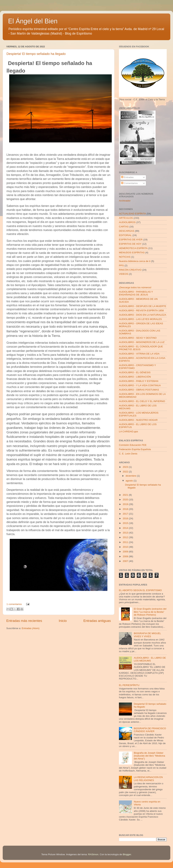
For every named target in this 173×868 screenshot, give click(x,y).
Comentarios (129, 183)
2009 (126, 552)
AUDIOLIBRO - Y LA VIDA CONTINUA (140, 385)
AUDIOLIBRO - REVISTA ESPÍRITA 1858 (141, 310)
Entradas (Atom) (31, 628)
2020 (126, 500)
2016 (126, 518)
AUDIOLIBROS (127, 222)
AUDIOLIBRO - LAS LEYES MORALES (140, 319)
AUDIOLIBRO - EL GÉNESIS (135, 372)
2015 (126, 523)
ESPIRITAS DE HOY (130, 244)
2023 (126, 467)
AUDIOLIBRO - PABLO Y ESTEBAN (139, 381)
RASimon (93, 854)
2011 (126, 542)
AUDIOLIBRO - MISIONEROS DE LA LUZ (142, 342)
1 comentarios (14, 604)
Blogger (127, 854)
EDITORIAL (125, 235)
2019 (126, 504)
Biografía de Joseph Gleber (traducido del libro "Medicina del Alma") (149, 756)
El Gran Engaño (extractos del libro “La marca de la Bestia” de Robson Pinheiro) (150, 612)
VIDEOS (124, 274)
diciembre (131, 476)
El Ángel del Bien (33, 21)
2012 (126, 537)
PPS (121, 265)
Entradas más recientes (24, 621)
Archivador (125, 201)
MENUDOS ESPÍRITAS (132, 253)
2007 (126, 561)
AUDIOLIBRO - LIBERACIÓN (135, 377)
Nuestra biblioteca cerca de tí (135, 261)
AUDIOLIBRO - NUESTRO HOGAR (138, 420)
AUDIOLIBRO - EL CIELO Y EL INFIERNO (142, 401)
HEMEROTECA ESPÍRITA (133, 248)
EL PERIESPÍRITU (129, 685)
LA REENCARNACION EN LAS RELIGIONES (148, 779)
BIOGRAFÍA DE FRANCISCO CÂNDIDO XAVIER (150, 730)
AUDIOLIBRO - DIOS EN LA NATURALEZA (143, 315)
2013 (126, 533)
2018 (126, 509)
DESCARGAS (127, 231)
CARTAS (124, 227)
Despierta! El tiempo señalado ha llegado (36, 54)
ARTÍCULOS (126, 218)
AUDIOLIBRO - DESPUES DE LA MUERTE (143, 306)
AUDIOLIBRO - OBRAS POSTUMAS (139, 390)
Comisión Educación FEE (133, 445)
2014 (126, 528)
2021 (126, 495)
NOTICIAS (125, 257)
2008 (126, 556)
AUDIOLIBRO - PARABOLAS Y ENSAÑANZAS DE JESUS (136, 293)
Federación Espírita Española (135, 449)
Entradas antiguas (97, 621)
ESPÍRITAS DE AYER (131, 240)
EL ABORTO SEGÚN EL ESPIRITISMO (140, 590)
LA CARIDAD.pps (128, 431)
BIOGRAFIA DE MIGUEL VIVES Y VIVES (147, 635)
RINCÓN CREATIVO (130, 270)
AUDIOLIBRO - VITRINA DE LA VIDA (139, 354)
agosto (130, 481)
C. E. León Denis (128, 454)
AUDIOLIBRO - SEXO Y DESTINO (138, 338)
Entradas (127, 177)
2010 (126, 547)
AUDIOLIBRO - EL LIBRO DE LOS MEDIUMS (150, 659)
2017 (126, 514)
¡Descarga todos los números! (135, 287)
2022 (126, 472)
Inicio (63, 621)
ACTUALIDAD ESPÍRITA (132, 214)
